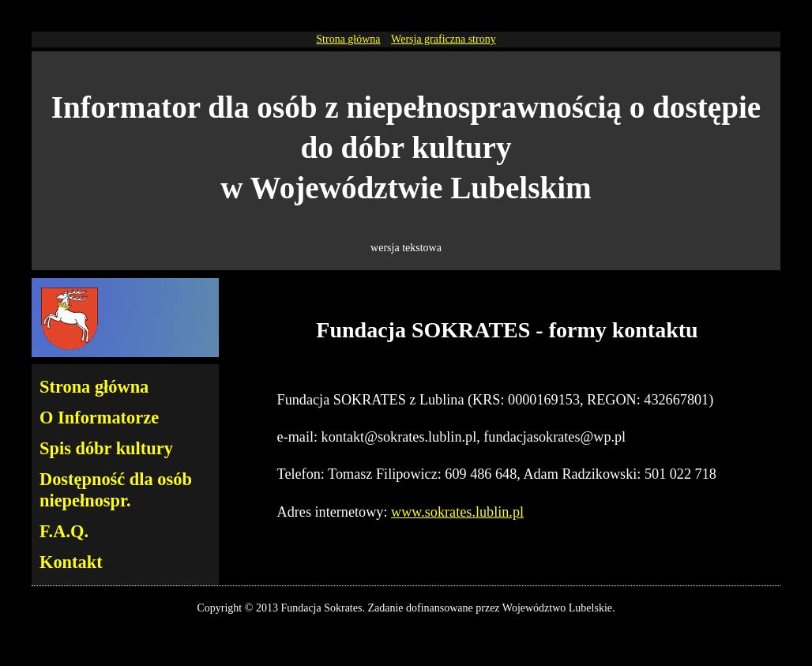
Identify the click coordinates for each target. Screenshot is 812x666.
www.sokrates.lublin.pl (457, 512)
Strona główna (348, 39)
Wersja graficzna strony (444, 39)
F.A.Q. (64, 531)
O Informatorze (99, 418)
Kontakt (71, 562)
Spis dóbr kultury (106, 448)
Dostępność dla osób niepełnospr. (116, 490)
